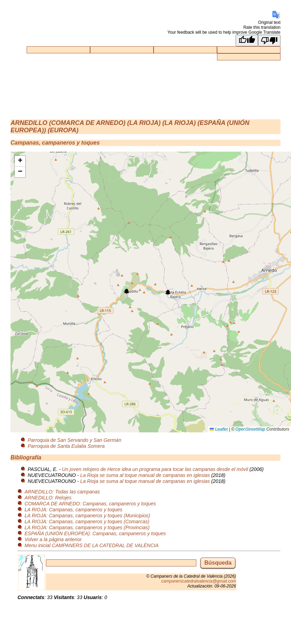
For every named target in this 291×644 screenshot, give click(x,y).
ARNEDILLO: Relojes (48, 498)
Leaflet (219, 429)
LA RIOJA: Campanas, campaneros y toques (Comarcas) (87, 522)
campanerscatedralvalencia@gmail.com (199, 581)
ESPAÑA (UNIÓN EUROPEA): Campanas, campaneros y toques (95, 533)
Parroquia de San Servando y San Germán (75, 440)
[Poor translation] (269, 41)
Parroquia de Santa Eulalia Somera (66, 446)
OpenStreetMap (251, 429)
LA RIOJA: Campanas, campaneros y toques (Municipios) (87, 516)
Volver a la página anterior (53, 539)
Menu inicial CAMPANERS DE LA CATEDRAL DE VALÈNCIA (92, 545)
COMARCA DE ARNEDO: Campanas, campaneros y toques (90, 504)
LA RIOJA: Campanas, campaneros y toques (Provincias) (87, 527)
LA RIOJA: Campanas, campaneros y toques (73, 510)
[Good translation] (247, 41)
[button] (127, 291)
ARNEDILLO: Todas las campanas (62, 492)
